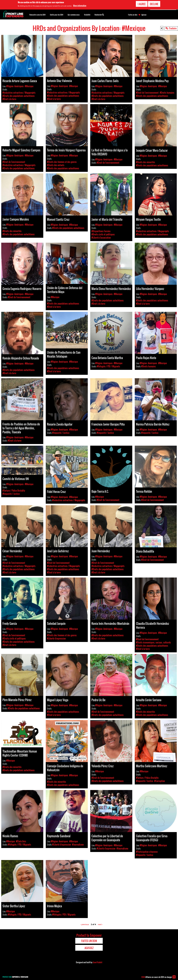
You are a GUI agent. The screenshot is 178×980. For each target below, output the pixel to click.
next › (100, 924)
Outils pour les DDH (57, 15)
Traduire (173, 28)
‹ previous (85, 924)
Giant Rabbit (97, 962)
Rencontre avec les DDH (37, 15)
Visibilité (87, 15)
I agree (142, 4)
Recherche (99, 14)
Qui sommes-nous (74, 15)
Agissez (144, 15)
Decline (154, 4)
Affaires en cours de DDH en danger (157, 977)
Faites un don (133, 15)
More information (80, 6)
